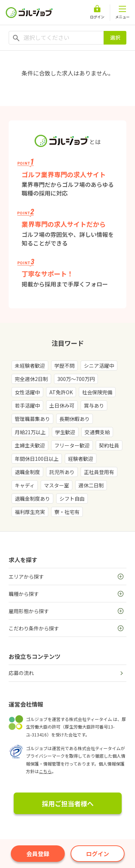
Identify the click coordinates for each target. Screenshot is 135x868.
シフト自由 (72, 499)
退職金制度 (27, 472)
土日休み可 (62, 405)
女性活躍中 (27, 392)
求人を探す (23, 560)
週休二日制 (91, 485)
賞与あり (94, 405)
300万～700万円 (76, 379)
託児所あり (62, 472)
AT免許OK (61, 392)
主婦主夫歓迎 (30, 445)
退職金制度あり (32, 499)
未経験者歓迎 (30, 366)
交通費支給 (97, 432)
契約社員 (109, 445)
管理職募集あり (32, 419)
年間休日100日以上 (37, 459)
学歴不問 (64, 366)
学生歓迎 (65, 432)
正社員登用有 (99, 472)
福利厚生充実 (30, 512)
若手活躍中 (27, 405)
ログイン (98, 854)
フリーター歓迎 (72, 445)
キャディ (25, 485)
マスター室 (57, 485)
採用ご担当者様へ (68, 803)
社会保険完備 (97, 392)
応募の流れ (21, 673)
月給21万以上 (30, 432)
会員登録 (38, 854)
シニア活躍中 (99, 366)
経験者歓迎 (81, 459)
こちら (45, 771)
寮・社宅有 (67, 512)
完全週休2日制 (31, 379)
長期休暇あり (75, 419)
